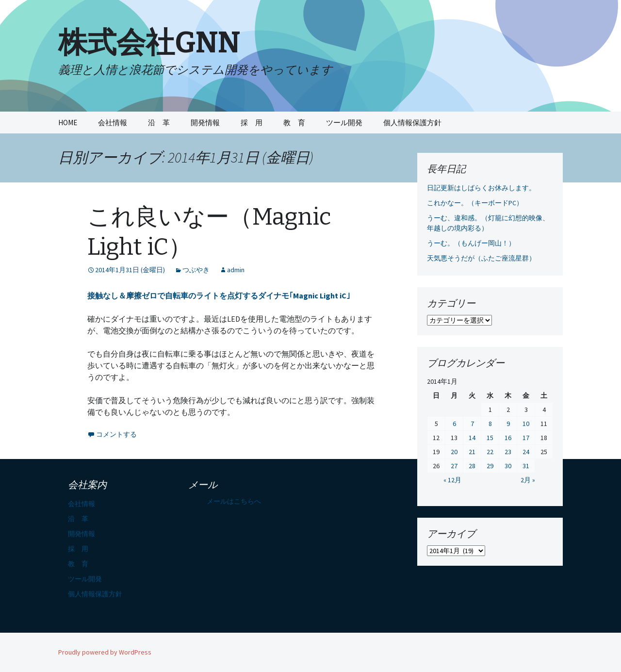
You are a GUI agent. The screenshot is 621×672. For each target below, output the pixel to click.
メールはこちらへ (234, 501)
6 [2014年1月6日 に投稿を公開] (454, 424)
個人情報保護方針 (412, 123)
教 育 (294, 123)
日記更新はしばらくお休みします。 (481, 188)
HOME (68, 123)
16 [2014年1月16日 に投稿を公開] (508, 438)
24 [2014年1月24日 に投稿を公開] (526, 452)
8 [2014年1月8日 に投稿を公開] (490, 424)
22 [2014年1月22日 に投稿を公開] (490, 452)
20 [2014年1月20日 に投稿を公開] (454, 452)
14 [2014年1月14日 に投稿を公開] (472, 438)
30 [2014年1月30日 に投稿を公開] (508, 466)
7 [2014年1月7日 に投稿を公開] (472, 424)
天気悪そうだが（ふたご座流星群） (481, 258)
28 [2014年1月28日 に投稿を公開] (472, 466)
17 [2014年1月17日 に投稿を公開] (526, 438)
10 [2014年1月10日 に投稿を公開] (526, 424)
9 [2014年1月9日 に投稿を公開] (508, 424)
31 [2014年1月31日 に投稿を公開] (526, 466)
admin (236, 270)
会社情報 (113, 123)
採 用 (252, 123)
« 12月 (452, 480)
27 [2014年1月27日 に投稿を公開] (454, 466)
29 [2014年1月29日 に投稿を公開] (490, 466)
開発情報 (205, 123)
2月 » (528, 480)
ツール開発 (344, 123)
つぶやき (196, 270)
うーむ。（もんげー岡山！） (471, 243)
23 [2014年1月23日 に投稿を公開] (508, 452)
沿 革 (159, 123)
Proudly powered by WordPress (105, 652)
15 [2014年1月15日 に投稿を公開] (490, 438)
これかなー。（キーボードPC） (475, 203)
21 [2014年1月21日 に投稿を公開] (472, 452)
